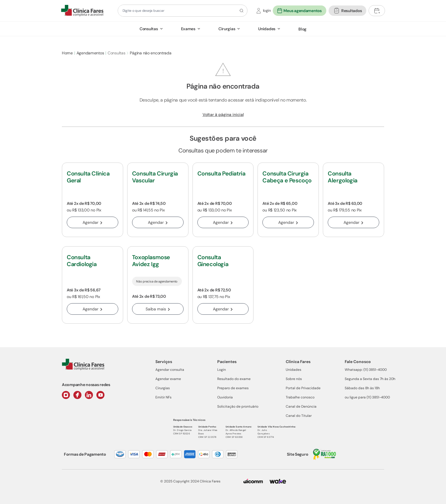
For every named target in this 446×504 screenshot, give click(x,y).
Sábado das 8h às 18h (362, 388)
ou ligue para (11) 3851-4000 (367, 397)
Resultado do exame (234, 379)
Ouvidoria (225, 397)
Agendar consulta (170, 370)
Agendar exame (168, 379)
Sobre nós (294, 379)
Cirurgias (227, 29)
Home (67, 53)
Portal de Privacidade (303, 388)
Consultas (149, 29)
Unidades (267, 29)
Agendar (93, 222)
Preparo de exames (233, 388)
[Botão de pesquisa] (241, 11)
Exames (188, 29)
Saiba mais (158, 309)
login (267, 10)
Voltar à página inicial (223, 114)
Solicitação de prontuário (238, 406)
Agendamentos (90, 53)
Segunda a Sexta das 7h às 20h (370, 379)
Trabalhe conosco (300, 397)
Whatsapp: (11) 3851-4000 (366, 370)
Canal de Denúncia (301, 406)
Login (222, 370)
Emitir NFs (163, 397)
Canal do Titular (299, 416)
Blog (302, 29)
